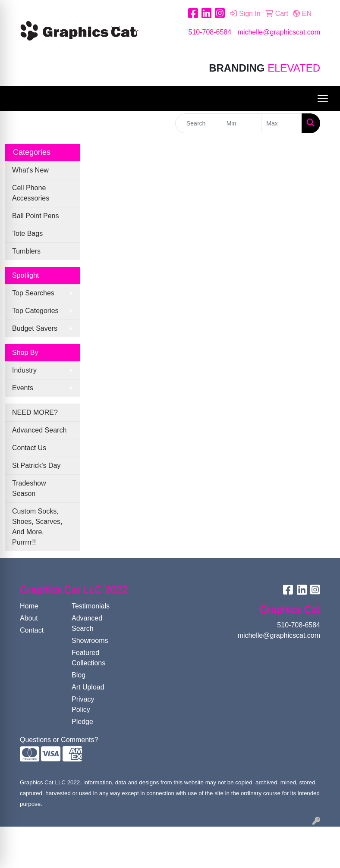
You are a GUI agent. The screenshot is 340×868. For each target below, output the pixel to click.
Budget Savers (35, 328)
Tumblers (26, 251)
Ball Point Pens (36, 216)
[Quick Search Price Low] (242, 123)
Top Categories (35, 311)
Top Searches (33, 293)
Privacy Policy (83, 704)
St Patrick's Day (36, 465)
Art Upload (88, 687)
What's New (30, 170)
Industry (24, 370)
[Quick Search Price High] (282, 123)
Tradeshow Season (29, 488)
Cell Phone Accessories (31, 193)
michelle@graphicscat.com (279, 32)
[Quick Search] (199, 123)
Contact (32, 630)
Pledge (82, 722)
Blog (79, 675)
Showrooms (90, 641)
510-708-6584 (210, 32)
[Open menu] (323, 99)
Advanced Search (39, 430)
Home (29, 606)
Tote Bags (27, 233)
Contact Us (29, 448)
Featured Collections (88, 658)
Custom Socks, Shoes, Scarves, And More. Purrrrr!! (37, 527)
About (29, 618)
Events (23, 388)
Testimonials (91, 606)
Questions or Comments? (59, 740)
